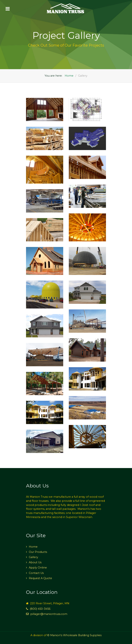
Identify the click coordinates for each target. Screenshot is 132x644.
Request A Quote (40, 578)
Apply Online (38, 568)
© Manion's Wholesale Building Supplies (74, 635)
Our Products (38, 552)
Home (33, 547)
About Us (35, 562)
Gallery (33, 557)
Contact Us (36, 573)
